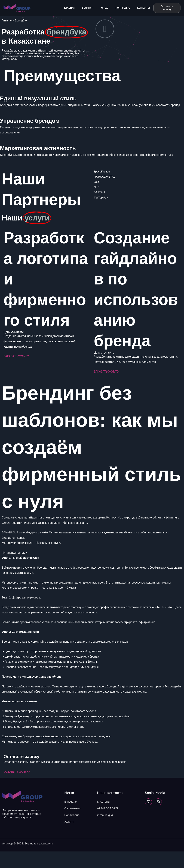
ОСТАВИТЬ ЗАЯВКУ (17, 772)
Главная (70, 8)
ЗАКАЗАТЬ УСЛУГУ (16, 356)
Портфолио (123, 8)
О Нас (105, 8)
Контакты (144, 8)
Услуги (88, 8)
